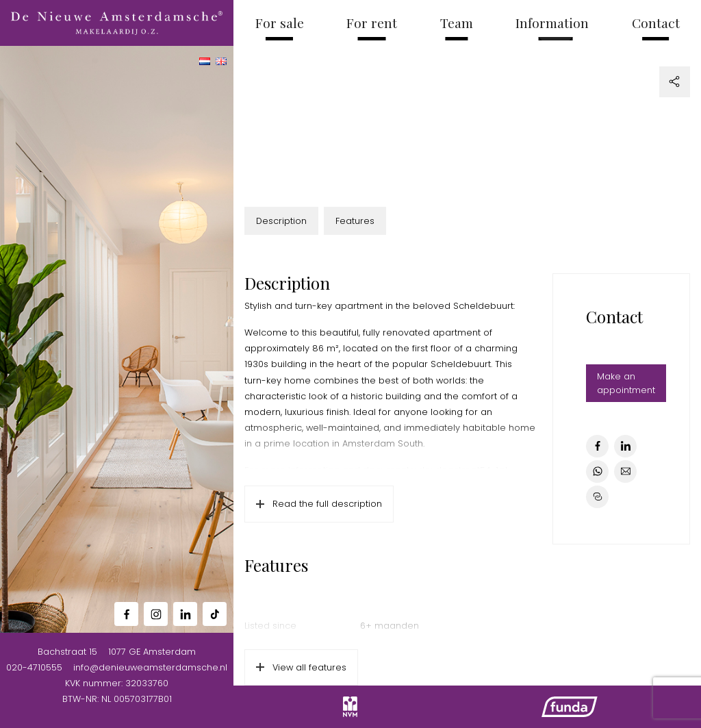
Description (281, 221)
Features (355, 221)
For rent (372, 23)
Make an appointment (626, 383)
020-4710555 (34, 667)
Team (457, 23)
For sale (280, 23)
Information (552, 23)
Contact (656, 23)
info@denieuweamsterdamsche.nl (150, 667)
